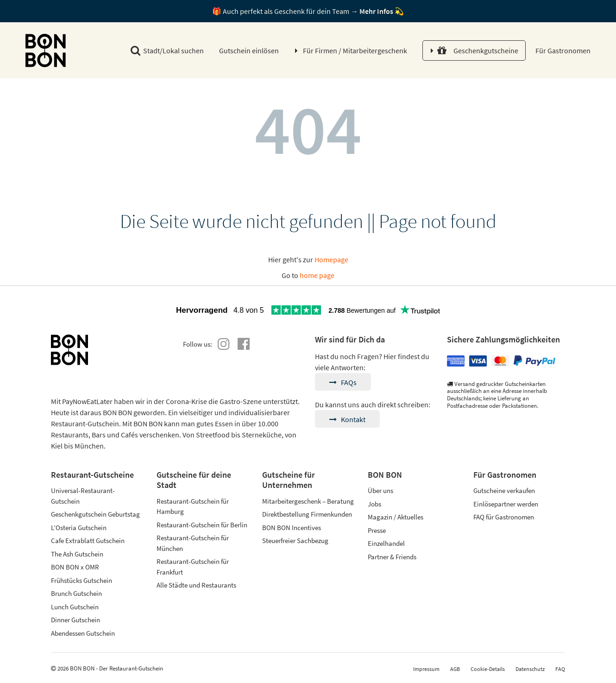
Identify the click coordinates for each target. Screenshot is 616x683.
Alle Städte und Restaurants (196, 585)
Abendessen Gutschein (83, 633)
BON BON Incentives (292, 528)
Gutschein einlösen (249, 51)
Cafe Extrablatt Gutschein (88, 541)
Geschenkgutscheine (478, 51)
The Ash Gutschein (77, 554)
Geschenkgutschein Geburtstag (95, 514)
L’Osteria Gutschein (79, 528)
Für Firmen (355, 51)
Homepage (331, 259)
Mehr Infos (376, 11)
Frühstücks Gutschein (82, 580)
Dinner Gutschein (75, 620)
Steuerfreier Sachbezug (295, 541)
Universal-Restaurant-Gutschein (83, 496)
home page (317, 275)
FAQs (343, 382)
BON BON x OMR (75, 567)
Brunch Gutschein (76, 593)
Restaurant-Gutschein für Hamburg (193, 506)
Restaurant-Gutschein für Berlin (202, 525)
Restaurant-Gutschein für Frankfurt (193, 567)
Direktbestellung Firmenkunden (307, 514)
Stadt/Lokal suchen (167, 51)
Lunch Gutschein (75, 607)
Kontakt (347, 419)
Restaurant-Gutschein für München (193, 543)
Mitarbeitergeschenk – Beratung (308, 501)
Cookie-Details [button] (488, 669)
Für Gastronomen (562, 51)
